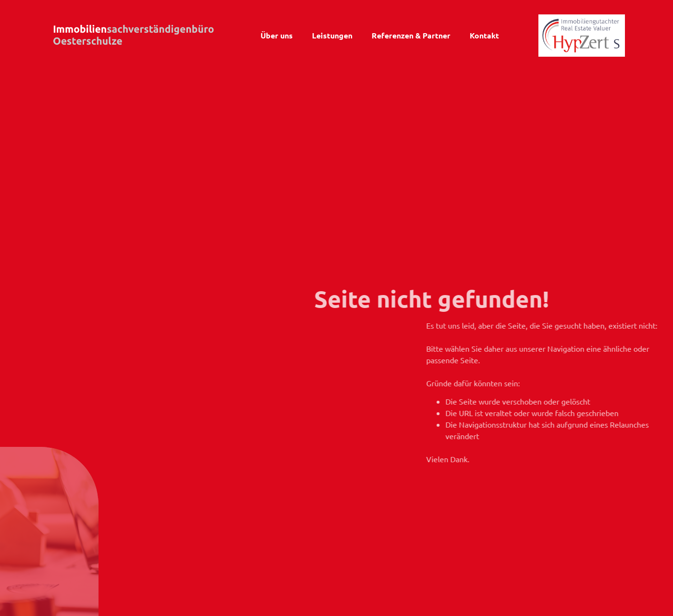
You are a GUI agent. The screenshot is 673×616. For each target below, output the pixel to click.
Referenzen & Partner (411, 35)
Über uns (277, 35)
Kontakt (484, 35)
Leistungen (332, 35)
